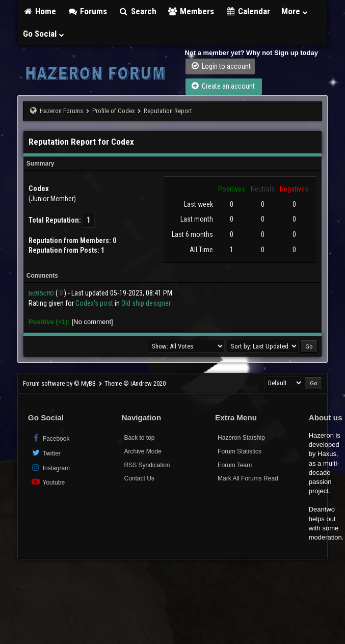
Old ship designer (146, 303)
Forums (87, 11)
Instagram (50, 467)
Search (137, 11)
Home (40, 11)
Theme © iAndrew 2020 (135, 383)
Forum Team (235, 465)
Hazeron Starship (241, 438)
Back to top (139, 438)
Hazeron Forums (61, 111)
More (295, 11)
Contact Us (139, 478)
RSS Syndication (147, 465)
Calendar (248, 11)
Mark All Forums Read (248, 478)
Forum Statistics (240, 451)
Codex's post (94, 303)
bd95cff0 (41, 293)
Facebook (50, 438)
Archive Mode (142, 451)
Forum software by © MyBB (60, 383)
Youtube (48, 482)
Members (191, 11)
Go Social (44, 34)
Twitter (46, 453)
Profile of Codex (114, 111)
